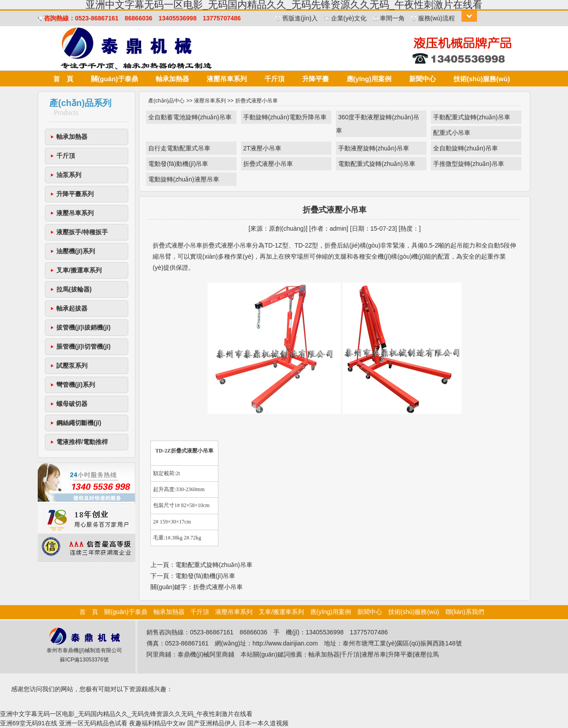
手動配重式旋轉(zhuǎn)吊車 (472, 117)
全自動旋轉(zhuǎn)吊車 (465, 148)
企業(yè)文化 (349, 18)
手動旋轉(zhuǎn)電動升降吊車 (285, 117)
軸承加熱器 (172, 79)
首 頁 (63, 79)
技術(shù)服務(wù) (482, 79)
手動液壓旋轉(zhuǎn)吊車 (374, 148)
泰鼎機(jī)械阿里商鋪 (206, 654)
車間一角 (392, 18)
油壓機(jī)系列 (76, 251)
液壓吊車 (374, 654)
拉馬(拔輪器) (74, 289)
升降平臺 (316, 79)
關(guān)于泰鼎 (114, 79)
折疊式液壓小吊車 (268, 164)
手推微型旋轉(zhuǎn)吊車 (469, 164)
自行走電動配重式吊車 (179, 148)
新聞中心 (422, 79)
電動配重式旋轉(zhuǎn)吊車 (377, 164)
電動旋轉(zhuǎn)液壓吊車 (184, 179)
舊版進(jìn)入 (300, 18)
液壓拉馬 (426, 654)
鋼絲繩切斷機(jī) (79, 423)
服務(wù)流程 (436, 18)
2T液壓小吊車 (262, 148)
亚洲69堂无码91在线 (29, 723)
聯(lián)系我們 (465, 612)
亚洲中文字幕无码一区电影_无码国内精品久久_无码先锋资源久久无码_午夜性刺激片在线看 (126, 714)
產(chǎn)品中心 (166, 101)
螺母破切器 (72, 404)
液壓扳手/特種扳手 (82, 232)
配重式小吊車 (452, 133)
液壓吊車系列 (227, 79)
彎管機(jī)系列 (76, 385)
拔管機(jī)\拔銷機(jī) (83, 327)
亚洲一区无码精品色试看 (93, 723)
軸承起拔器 (72, 308)
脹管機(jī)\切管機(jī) (83, 346)
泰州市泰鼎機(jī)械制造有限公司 (84, 650)
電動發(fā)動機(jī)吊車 (178, 164)
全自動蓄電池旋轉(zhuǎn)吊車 (190, 117)
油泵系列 (69, 175)
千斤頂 (274, 79)
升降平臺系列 (75, 194)
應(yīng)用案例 (369, 79)
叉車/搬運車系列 (79, 270)
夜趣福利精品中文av (157, 723)
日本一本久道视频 (264, 723)
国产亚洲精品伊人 (212, 723)
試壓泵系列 (72, 366)
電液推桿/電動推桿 (82, 442)
